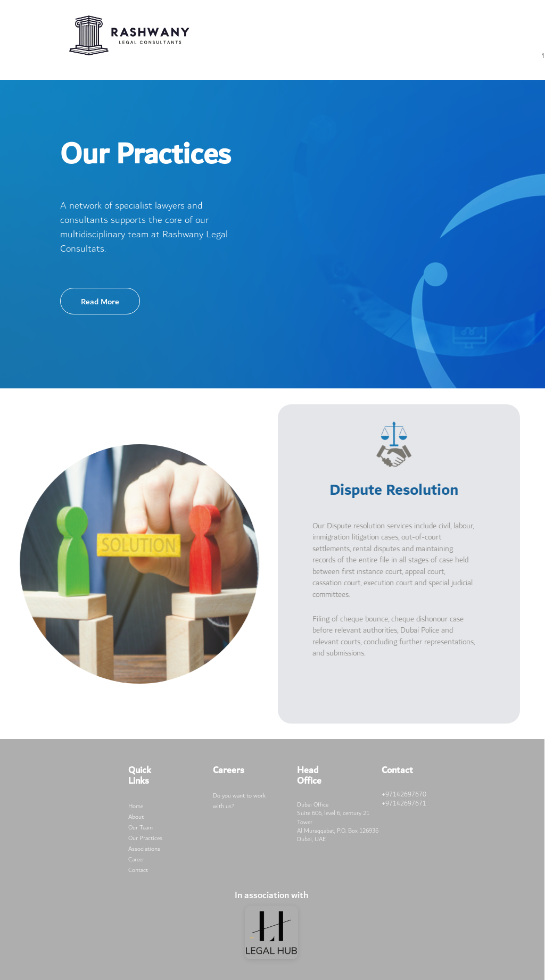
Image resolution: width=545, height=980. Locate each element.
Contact (138, 870)
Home (136, 806)
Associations (144, 849)
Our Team (141, 828)
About (136, 817)
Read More (100, 302)
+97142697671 (404, 803)
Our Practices (145, 838)
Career (136, 859)
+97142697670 (404, 794)
